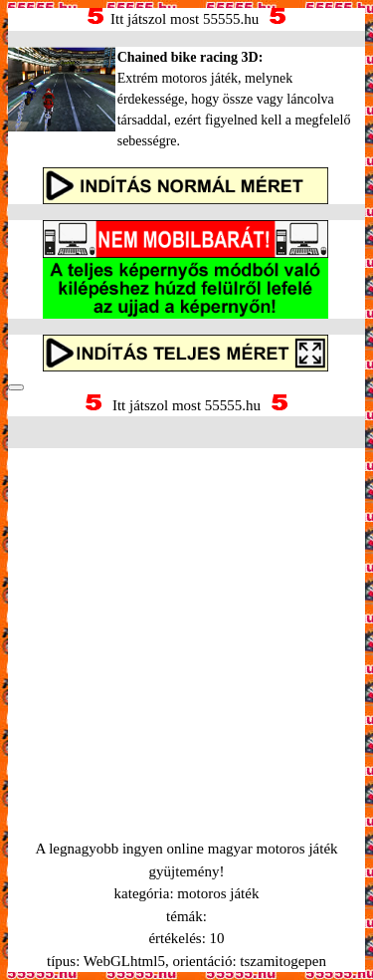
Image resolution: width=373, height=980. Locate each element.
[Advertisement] (186, 619)
